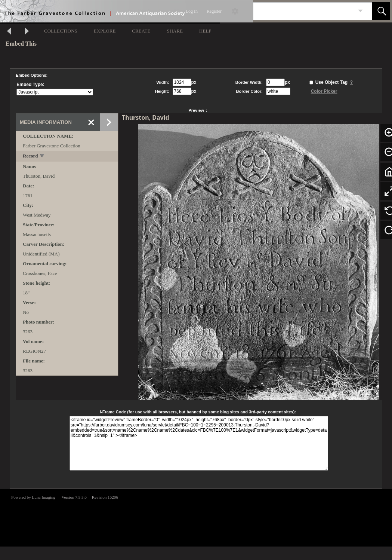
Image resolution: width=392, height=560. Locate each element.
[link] (360, 11)
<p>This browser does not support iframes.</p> (196, 517)
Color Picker (324, 91)
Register (214, 11)
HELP (205, 31)
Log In (192, 11)
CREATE (141, 31)
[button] (381, 11)
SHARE (175, 31)
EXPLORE (105, 31)
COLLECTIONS (61, 31)
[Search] (304, 11)
